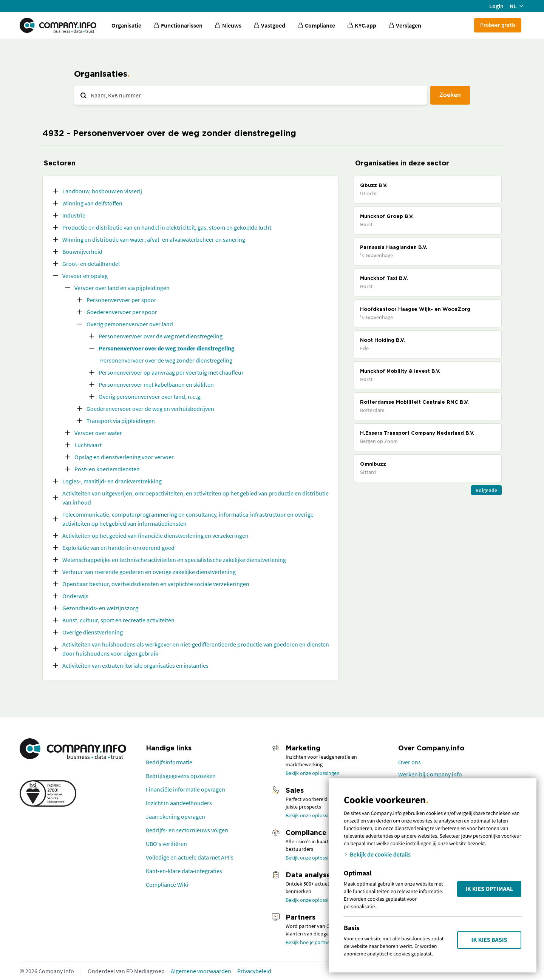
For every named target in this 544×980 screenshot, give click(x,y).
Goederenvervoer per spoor (122, 312)
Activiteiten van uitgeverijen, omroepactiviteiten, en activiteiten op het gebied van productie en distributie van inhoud (195, 498)
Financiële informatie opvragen (185, 789)
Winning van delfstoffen (92, 203)
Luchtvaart (88, 445)
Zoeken (450, 95)
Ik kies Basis (489, 940)
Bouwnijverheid (82, 252)
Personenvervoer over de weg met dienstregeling (161, 336)
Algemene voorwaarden (201, 971)
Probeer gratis (498, 25)
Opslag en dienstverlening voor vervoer (124, 457)
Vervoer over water (98, 433)
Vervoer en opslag (85, 276)
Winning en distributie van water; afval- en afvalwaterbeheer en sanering (154, 239)
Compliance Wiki (167, 884)
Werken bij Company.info (430, 774)
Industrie (74, 215)
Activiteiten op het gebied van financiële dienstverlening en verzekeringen (155, 536)
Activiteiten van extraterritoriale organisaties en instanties (135, 665)
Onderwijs (75, 596)
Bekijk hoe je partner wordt (316, 942)
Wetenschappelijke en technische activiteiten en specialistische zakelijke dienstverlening (174, 560)
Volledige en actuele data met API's (190, 857)
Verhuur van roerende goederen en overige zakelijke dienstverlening (149, 572)
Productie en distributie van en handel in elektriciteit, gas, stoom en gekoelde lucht (167, 227)
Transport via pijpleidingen (121, 421)
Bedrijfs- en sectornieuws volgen (187, 830)
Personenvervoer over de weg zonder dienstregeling (167, 348)
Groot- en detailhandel (91, 264)
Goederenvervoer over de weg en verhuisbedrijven (150, 409)
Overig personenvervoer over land (130, 324)
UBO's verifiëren (166, 844)
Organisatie (126, 25)
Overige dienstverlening (93, 632)
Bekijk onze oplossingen (313, 773)
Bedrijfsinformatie (169, 762)
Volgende (486, 490)
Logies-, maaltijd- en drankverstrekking (112, 481)
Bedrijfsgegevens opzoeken (181, 776)
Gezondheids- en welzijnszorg (100, 608)
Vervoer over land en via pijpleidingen (122, 288)
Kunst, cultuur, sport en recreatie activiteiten (118, 620)
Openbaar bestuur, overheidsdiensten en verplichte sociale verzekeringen (156, 584)
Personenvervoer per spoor (121, 300)
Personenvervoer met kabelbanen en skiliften (156, 384)
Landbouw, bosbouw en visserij (102, 191)
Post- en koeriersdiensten (107, 469)
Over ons (410, 762)
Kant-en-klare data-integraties (184, 871)
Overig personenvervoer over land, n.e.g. (150, 397)
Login (496, 6)
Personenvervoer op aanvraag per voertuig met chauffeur (171, 372)
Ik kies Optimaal (489, 889)
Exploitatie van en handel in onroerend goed (118, 548)
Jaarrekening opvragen (175, 816)
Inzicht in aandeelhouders (179, 803)
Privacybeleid (254, 971)
